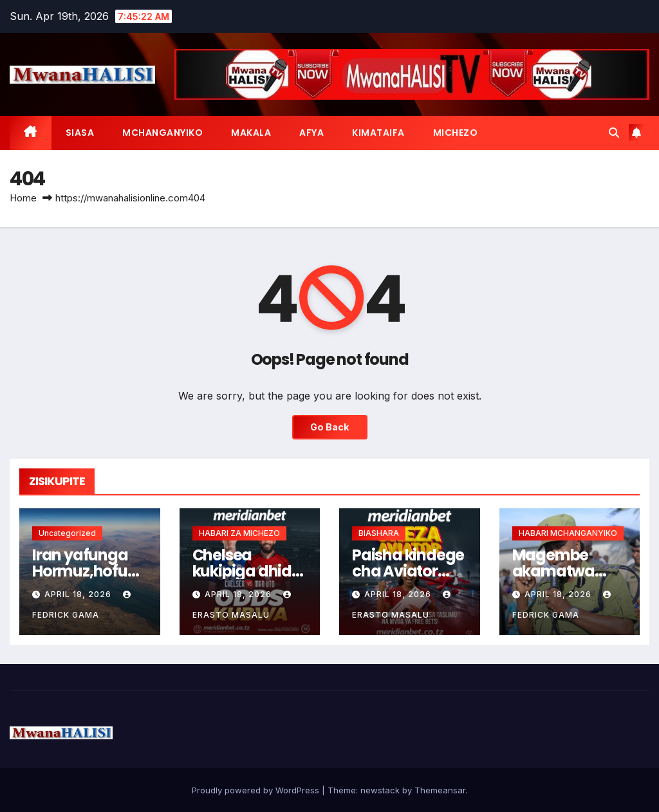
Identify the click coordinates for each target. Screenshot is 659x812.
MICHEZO (456, 133)
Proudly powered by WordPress (257, 790)
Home (23, 198)
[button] (614, 133)
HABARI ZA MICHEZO (239, 533)
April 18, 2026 (79, 594)
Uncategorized (67, 533)
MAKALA (251, 133)
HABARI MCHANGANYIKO (568, 533)
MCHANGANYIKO (162, 133)
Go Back (330, 427)
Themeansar (440, 790)
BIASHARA (379, 533)
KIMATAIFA (378, 133)
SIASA (80, 133)
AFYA (311, 133)
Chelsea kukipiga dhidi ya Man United (245, 571)
